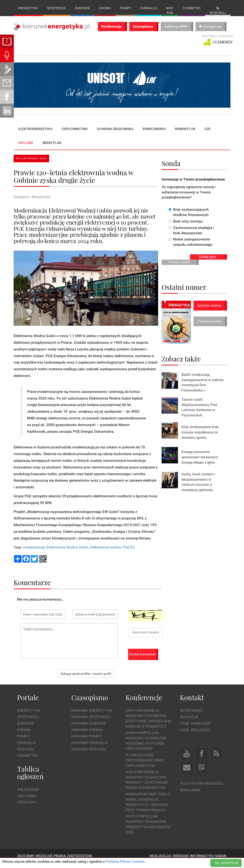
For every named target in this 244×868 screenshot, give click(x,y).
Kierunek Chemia (87, 734)
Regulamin (190, 795)
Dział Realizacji (195, 734)
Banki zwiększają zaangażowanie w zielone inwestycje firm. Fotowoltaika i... (202, 387)
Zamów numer (209, 310)
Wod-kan (170, 10)
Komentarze (32, 587)
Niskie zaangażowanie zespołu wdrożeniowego (190, 247)
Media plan (52, 147)
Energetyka (28, 8)
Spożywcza (56, 8)
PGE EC (129, 552)
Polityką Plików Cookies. (126, 861)
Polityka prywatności (201, 788)
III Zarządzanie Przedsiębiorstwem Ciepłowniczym (145, 765)
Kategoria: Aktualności (32, 201)
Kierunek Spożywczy (91, 722)
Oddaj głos (208, 262)
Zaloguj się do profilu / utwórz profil (86, 678)
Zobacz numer (209, 326)
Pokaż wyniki (179, 267)
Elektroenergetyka (35, 133)
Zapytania (27, 801)
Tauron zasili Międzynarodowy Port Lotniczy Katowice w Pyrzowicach (199, 412)
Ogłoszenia (28, 794)
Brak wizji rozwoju (186, 226)
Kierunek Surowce (89, 728)
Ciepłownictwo (75, 133)
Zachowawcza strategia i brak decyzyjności (191, 235)
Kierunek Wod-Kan (88, 754)
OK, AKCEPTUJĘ (227, 863)
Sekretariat (191, 715)
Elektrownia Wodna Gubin (67, 552)
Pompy (126, 8)
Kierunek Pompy (87, 741)
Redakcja (189, 722)
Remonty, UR (185, 133)
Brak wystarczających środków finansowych (189, 217)
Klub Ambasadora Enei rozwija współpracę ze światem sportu (200, 437)
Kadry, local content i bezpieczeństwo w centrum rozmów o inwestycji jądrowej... (198, 487)
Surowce (83, 8)
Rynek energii (154, 133)
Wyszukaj (218, 10)
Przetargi (27, 807)
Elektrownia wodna (105, 552)
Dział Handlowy (195, 728)
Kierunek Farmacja (90, 747)
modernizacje (34, 552)
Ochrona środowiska (115, 133)
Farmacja (148, 8)
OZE (208, 133)
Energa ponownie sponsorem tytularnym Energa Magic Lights (200, 462)
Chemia (105, 8)
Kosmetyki (192, 8)
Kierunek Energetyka (92, 715)
